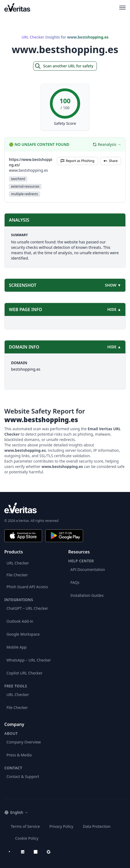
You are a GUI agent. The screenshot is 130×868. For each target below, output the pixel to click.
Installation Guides (87, 595)
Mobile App (17, 647)
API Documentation (88, 569)
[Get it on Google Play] (64, 536)
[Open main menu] (122, 8)
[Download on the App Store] (23, 536)
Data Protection (97, 826)
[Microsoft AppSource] (36, 852)
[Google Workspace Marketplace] (49, 852)
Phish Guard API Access (27, 587)
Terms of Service (25, 826)
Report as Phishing (77, 161)
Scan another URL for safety (64, 66)
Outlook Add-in (20, 621)
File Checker (17, 575)
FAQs (75, 582)
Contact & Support (23, 776)
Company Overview (24, 742)
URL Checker (18, 563)
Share (111, 161)
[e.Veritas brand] (65, 508)
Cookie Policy (27, 838)
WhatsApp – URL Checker (29, 660)
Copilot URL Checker (25, 673)
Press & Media (19, 755)
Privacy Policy (61, 826)
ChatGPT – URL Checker (27, 608)
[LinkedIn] (23, 852)
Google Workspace (23, 634)
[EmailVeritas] (17, 7)
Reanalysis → (107, 144)
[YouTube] (10, 852)
